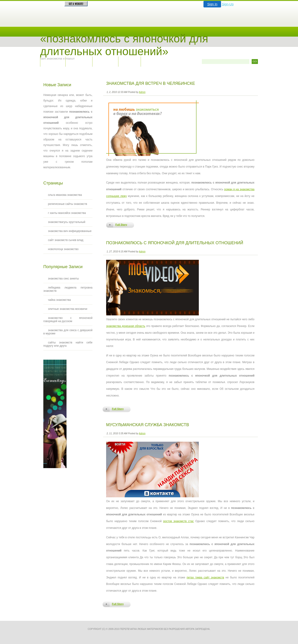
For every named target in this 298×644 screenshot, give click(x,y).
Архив (129, 61)
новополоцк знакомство (63, 249)
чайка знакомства (59, 300)
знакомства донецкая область (126, 326)
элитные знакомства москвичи (68, 309)
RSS (151, 61)
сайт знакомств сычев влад (66, 240)
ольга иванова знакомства (65, 195)
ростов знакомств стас (178, 521)
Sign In (212, 4)
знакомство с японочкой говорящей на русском (68, 320)
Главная (53, 61)
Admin (142, 92)
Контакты (79, 61)
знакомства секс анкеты (63, 279)
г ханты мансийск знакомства (67, 213)
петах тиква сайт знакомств (205, 577)
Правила (105, 61)
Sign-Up (228, 4)
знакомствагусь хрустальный (67, 222)
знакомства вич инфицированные (70, 231)
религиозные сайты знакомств (68, 204)
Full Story (121, 225)
